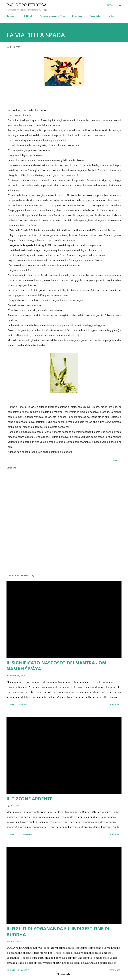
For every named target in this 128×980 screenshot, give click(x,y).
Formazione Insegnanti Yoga (52, 16)
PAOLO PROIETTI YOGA (26, 5)
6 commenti (24, 704)
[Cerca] (110, 5)
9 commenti (24, 970)
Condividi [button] (114, 460)
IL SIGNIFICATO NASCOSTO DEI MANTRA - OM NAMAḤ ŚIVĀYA (56, 666)
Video (111, 16)
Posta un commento (28, 834)
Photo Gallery (96, 16)
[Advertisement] (64, 552)
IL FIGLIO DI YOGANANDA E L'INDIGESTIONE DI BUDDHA (58, 932)
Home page (11, 16)
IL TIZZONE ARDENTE (29, 799)
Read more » (116, 704)
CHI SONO (28, 16)
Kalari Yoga (77, 16)
